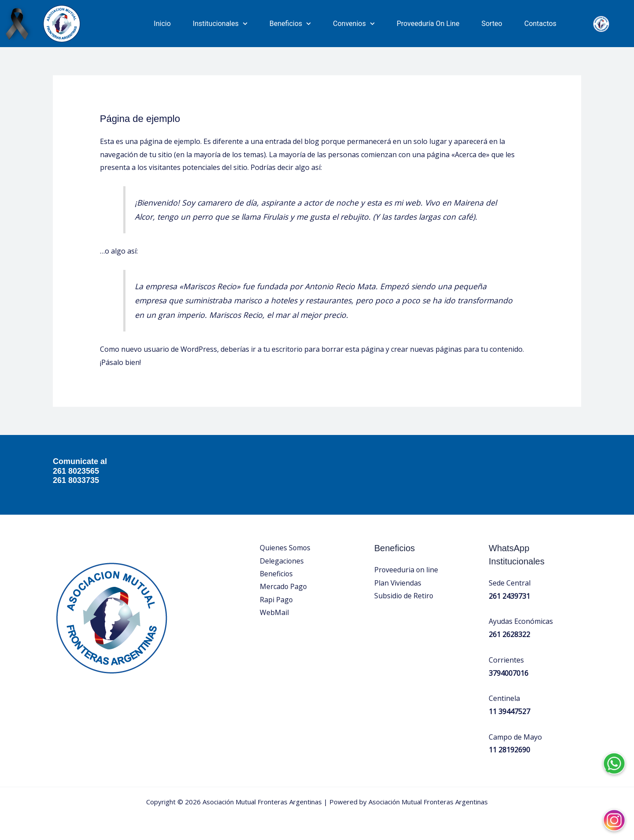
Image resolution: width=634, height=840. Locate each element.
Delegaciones (282, 561)
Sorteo (492, 24)
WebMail (274, 613)
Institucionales (220, 24)
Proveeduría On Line (428, 24)
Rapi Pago (276, 600)
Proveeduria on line (407, 570)
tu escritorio (284, 349)
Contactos (540, 24)
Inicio (162, 24)
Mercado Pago (284, 587)
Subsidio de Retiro (404, 596)
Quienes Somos (286, 548)
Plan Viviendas (398, 583)
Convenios (354, 24)
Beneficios (290, 24)
